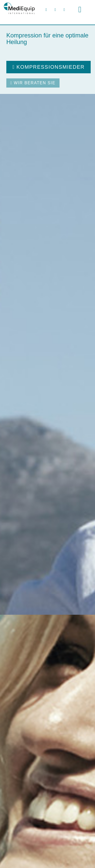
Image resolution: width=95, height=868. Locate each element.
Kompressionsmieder (49, 67)
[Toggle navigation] (80, 10)
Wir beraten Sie (33, 83)
